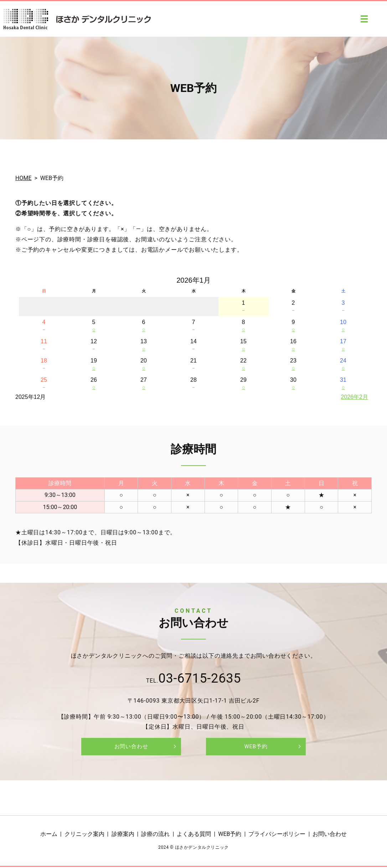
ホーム (49, 835)
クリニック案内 (84, 835)
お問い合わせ (131, 747)
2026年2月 (355, 397)
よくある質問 (194, 835)
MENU (364, 19)
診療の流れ (155, 835)
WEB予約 (256, 747)
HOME (23, 178)
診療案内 (123, 835)
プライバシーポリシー (277, 835)
